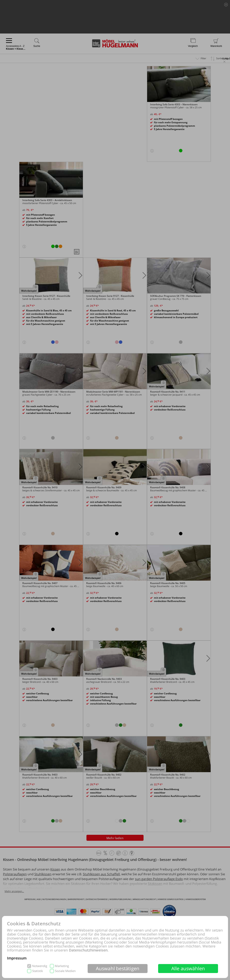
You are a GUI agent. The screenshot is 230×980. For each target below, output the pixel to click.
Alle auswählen (188, 968)
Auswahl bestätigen (118, 968)
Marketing (62, 966)
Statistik (38, 971)
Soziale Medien (65, 971)
